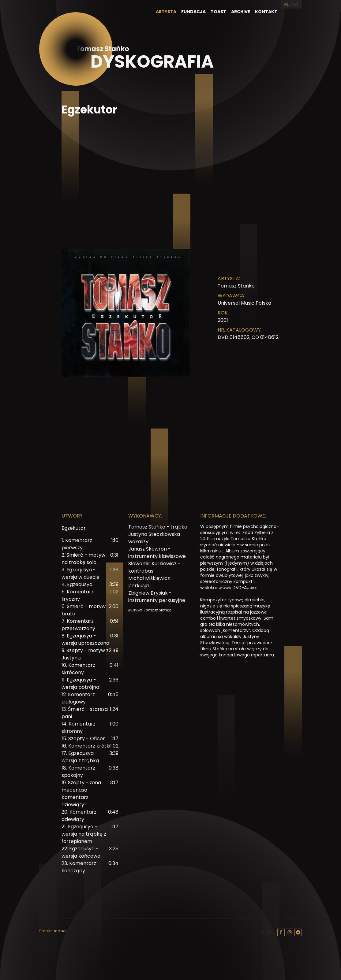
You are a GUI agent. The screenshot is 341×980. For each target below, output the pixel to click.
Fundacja (193, 12)
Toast (218, 12)
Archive (241, 12)
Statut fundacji (53, 931)
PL (287, 4)
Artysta (166, 12)
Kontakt (266, 12)
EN (296, 4)
